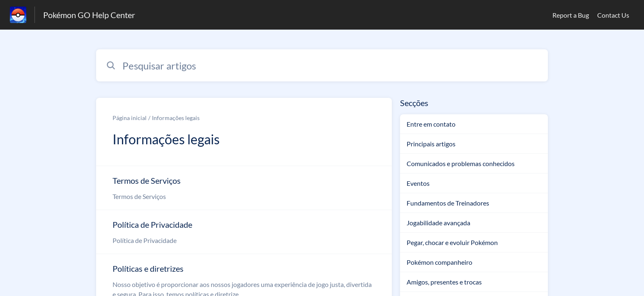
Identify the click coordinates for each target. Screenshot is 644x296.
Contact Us (613, 15)
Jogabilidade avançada (438, 223)
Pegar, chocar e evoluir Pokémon (452, 242)
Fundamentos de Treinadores (448, 203)
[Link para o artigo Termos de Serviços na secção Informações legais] (244, 188)
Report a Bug (571, 15)
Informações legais (176, 118)
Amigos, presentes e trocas (444, 282)
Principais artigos (431, 144)
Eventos (418, 183)
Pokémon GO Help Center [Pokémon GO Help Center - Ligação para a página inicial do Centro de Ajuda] (89, 15)
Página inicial (130, 118)
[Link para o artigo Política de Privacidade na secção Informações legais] (244, 232)
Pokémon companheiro (439, 262)
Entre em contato (431, 124)
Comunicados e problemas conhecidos (461, 163)
